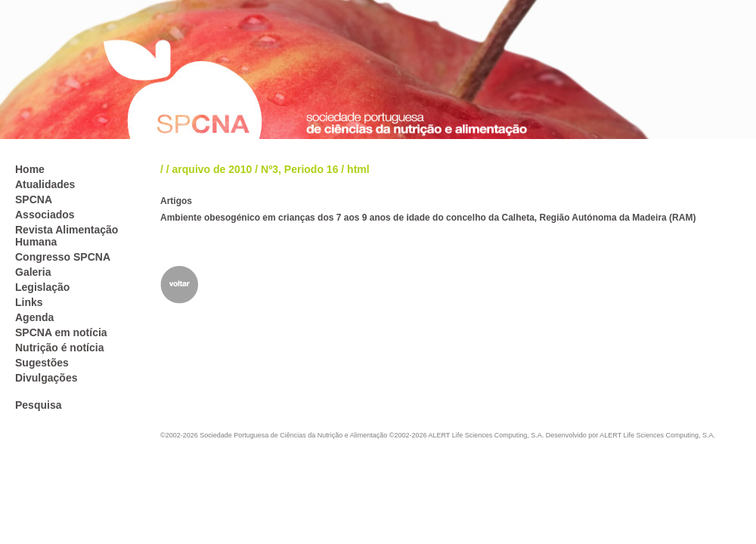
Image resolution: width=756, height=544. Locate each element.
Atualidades (45, 184)
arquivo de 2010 (212, 169)
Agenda (34, 317)
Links (29, 302)
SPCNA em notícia (61, 332)
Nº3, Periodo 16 (299, 169)
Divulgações (46, 378)
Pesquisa (38, 405)
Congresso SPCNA (63, 257)
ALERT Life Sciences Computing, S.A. (657, 435)
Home (30, 169)
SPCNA (34, 199)
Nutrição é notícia (59, 348)
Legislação (42, 287)
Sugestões (42, 363)
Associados (45, 215)
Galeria (33, 272)
